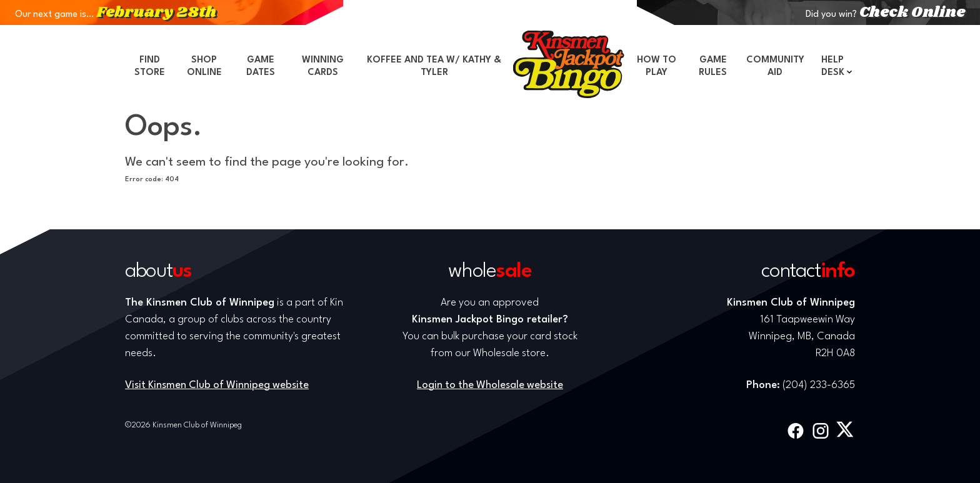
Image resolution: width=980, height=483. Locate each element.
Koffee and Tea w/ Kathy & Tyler (434, 67)
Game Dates (261, 67)
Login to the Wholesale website (490, 385)
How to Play (657, 67)
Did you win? (885, 15)
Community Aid (775, 67)
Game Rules (713, 67)
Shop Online (204, 67)
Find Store (150, 67)
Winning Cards (323, 67)
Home (569, 64)
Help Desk (833, 67)
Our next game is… (116, 15)
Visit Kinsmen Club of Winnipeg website (217, 385)
